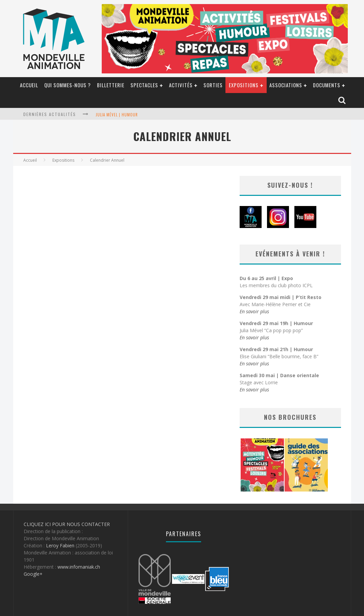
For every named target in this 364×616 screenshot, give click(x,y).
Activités (181, 85)
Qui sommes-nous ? (68, 85)
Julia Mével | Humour (117, 115)
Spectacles (144, 85)
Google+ (33, 574)
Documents (327, 85)
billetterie (111, 85)
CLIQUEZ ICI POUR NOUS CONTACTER (67, 524)
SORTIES (213, 85)
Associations (286, 85)
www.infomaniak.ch (79, 567)
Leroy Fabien (60, 545)
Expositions (244, 85)
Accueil (29, 85)
